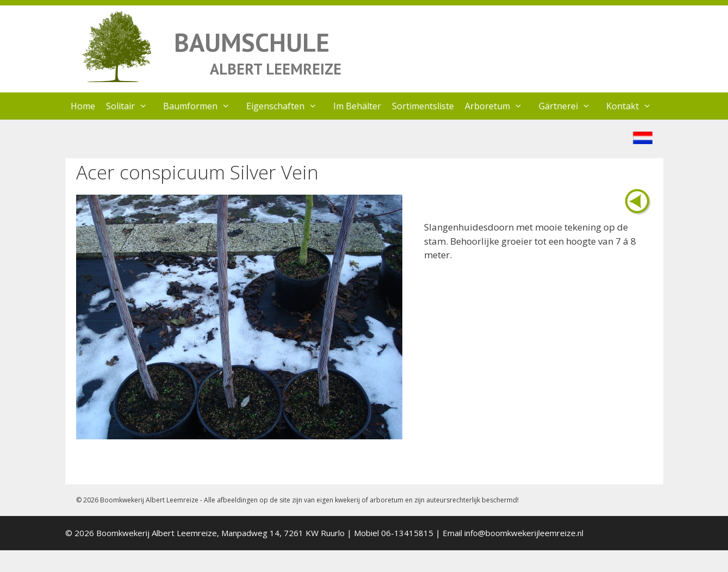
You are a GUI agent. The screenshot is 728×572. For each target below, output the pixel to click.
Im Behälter (357, 106)
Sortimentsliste (423, 106)
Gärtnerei (570, 106)
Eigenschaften (287, 106)
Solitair (132, 106)
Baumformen (202, 106)
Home (83, 106)
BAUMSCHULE (252, 42)
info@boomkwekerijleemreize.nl (524, 533)
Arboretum (499, 106)
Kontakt (634, 106)
